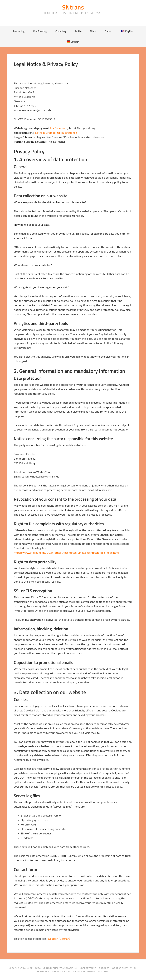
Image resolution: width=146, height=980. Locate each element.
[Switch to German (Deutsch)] (59, 939)
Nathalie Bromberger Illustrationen (56, 133)
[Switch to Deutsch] (73, 42)
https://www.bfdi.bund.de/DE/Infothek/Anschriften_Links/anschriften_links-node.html (66, 553)
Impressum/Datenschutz (94, 971)
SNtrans (73, 7)
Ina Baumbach (59, 128)
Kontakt (71, 971)
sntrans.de (25, 968)
